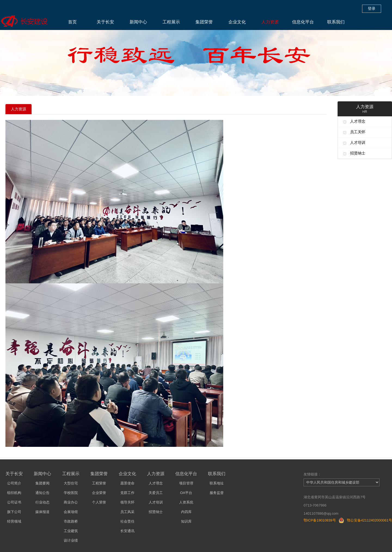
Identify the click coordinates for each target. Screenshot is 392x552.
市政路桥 (71, 521)
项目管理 (186, 483)
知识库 (186, 521)
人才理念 (358, 121)
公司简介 (14, 483)
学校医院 (71, 493)
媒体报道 (42, 512)
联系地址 (217, 483)
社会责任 (127, 521)
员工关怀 (358, 132)
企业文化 (237, 22)
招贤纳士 (358, 153)
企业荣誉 (99, 493)
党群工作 (127, 493)
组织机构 (14, 493)
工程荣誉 (99, 483)
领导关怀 (127, 502)
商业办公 (71, 502)
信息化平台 (303, 22)
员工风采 (127, 512)
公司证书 (14, 502)
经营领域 (14, 521)
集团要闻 (42, 483)
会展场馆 (71, 512)
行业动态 (42, 502)
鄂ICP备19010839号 (320, 520)
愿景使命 (127, 483)
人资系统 (186, 502)
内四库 (186, 512)
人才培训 (358, 142)
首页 (72, 22)
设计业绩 (71, 540)
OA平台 (186, 493)
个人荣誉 (99, 502)
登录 (372, 8)
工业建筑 (71, 531)
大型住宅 (71, 483)
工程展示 (171, 22)
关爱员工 (156, 493)
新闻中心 (138, 22)
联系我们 (336, 22)
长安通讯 (127, 531)
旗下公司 (14, 512)
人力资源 (270, 22)
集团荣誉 (204, 22)
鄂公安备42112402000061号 (369, 520)
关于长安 (105, 22)
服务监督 (217, 493)
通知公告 (42, 493)
